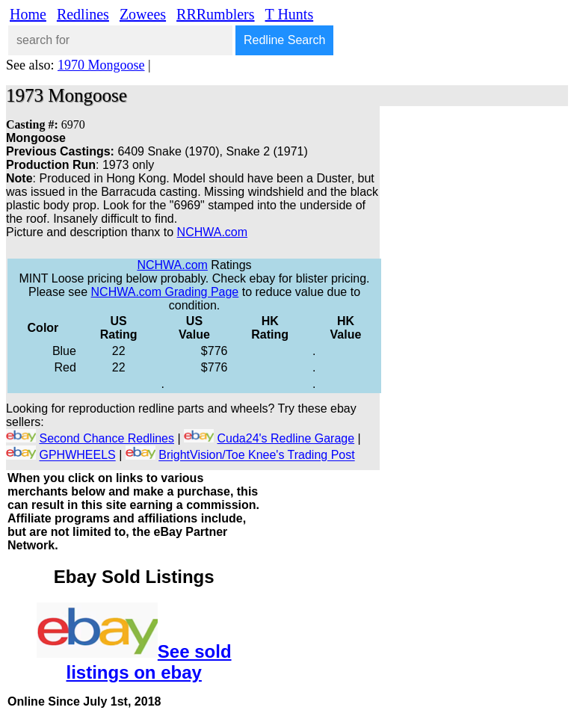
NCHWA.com (213, 232)
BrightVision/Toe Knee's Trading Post (256, 456)
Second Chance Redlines (107, 438)
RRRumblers (215, 14)
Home (28, 14)
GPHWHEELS (77, 456)
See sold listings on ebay (149, 662)
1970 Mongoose (101, 65)
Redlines (83, 14)
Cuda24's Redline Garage (286, 438)
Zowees (143, 14)
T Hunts (290, 14)
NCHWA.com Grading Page (165, 292)
